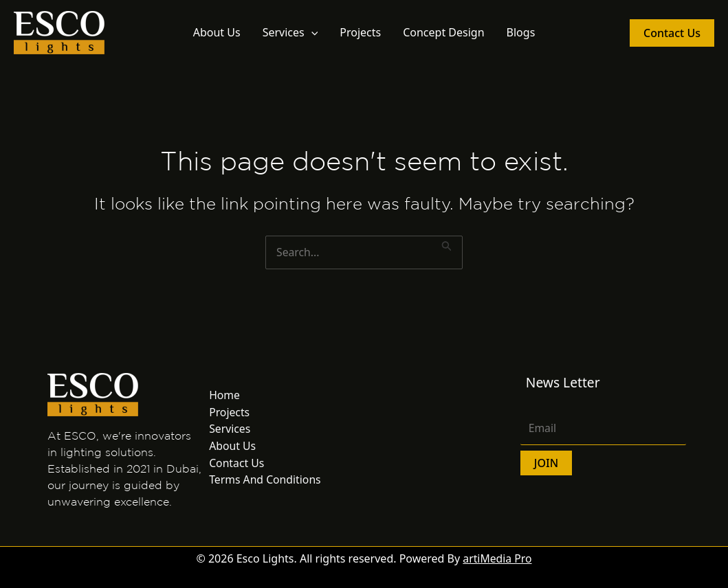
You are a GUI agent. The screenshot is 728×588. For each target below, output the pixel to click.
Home (225, 395)
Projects (360, 32)
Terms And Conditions (266, 477)
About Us (217, 32)
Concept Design (443, 32)
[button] (311, 33)
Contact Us (237, 461)
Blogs (521, 32)
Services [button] (290, 33)
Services (230, 428)
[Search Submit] (448, 244)
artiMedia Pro (498, 558)
